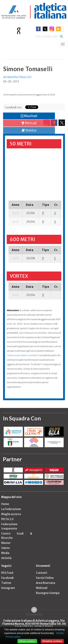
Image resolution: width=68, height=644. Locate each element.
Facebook (7, 578)
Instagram (8, 588)
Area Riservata (46, 583)
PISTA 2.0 (7, 519)
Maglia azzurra (11, 514)
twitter (45, 29)
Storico (29, 130)
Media (5, 553)
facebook (38, 29)
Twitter (6, 583)
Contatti (42, 573)
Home (5, 504)
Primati (29, 123)
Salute (6, 548)
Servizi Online (45, 578)
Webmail (42, 588)
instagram (52, 29)
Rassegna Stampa (48, 593)
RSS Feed (7, 573)
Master (6, 543)
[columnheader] (16, 205)
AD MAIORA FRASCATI (17, 77)
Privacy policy (13, 637)
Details (60, 633)
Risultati (29, 116)
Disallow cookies (52, 641)
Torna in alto (34, 614)
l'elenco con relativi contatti (22, 355)
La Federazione (11, 509)
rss (58, 29)
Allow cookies (27, 641)
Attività (6, 558)
